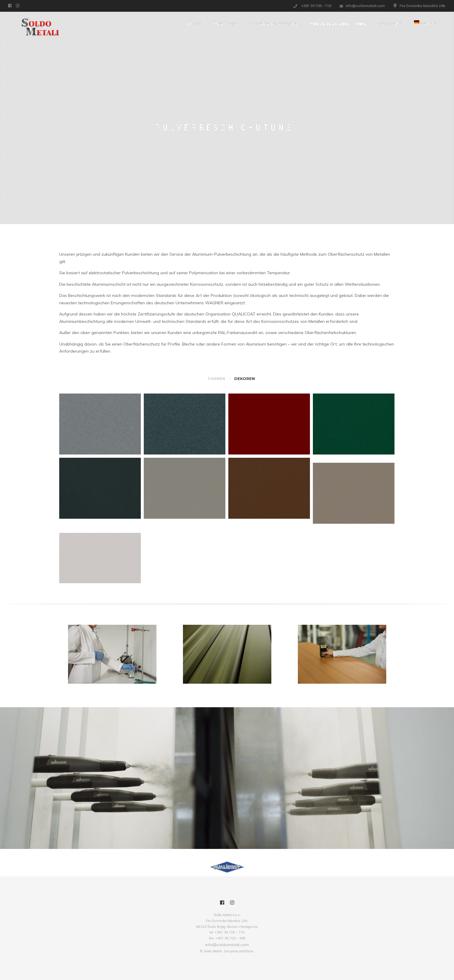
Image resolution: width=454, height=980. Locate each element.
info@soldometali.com (365, 6)
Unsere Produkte (274, 24)
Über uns (226, 24)
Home (195, 24)
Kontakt (391, 24)
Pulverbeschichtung (338, 24)
